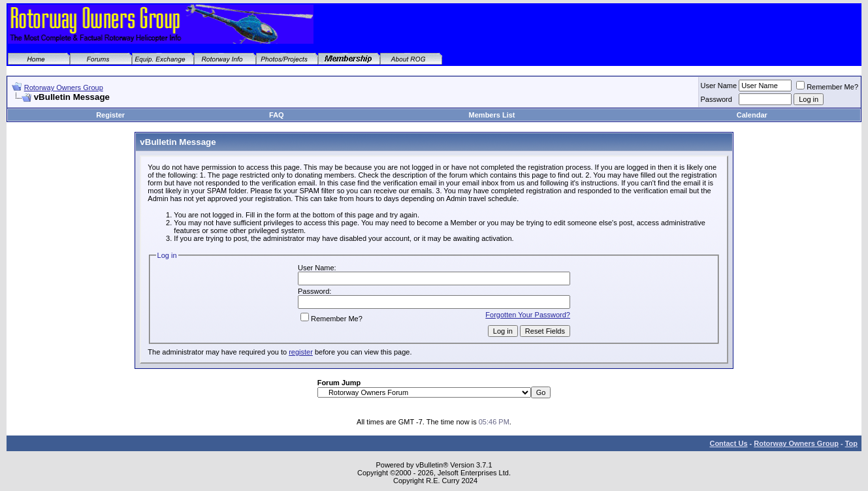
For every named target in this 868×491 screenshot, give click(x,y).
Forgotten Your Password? (528, 315)
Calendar (752, 115)
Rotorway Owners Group (64, 87)
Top (851, 443)
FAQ (277, 115)
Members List (492, 115)
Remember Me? (827, 87)
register (301, 352)
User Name (719, 86)
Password (716, 99)
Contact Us (728, 443)
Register (110, 115)
